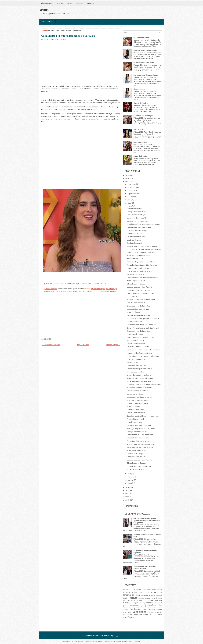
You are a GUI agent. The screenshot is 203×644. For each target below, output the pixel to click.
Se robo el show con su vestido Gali (140, 293)
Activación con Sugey (135, 259)
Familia (153, 598)
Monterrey (142, 603)
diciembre (131, 184)
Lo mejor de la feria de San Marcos (140, 435)
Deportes (91, 3)
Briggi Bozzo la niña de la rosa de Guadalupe (144, 249)
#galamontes (81, 284)
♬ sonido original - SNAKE (96, 284)
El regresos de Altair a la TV (137, 359)
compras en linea (131, 595)
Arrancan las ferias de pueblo (138, 400)
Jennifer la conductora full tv (138, 391)
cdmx (141, 593)
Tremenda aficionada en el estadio (140, 378)
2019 (127, 500)
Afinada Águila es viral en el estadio (140, 381)
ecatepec (141, 598)
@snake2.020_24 (50, 284)
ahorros (132, 590)
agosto (130, 197)
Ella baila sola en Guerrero (137, 284)
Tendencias (80, 3)
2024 (127, 182)
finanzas (159, 598)
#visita (80, 291)
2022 (127, 491)
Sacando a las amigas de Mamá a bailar (142, 265)
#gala (103, 289)
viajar (160, 615)
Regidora (126, 607)
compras (157, 592)
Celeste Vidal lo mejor (135, 334)
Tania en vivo (138, 130)
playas (154, 605)
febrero (130, 480)
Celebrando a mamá (135, 208)
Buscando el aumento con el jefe (139, 271)
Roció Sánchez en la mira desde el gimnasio (144, 356)
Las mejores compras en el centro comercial (144, 350)
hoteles (151, 600)
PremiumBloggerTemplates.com (110, 641)
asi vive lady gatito (140, 156)
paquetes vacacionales (142, 605)
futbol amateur (133, 296)
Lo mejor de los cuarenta (136, 410)
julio (129, 200)
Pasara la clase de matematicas (145, 50)
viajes (125, 617)
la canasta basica (140, 142)
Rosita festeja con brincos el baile (140, 466)
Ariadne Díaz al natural (135, 341)
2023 (127, 488)
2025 (127, 179)
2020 (127, 497)
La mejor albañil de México (137, 212)
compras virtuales (148, 595)
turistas (130, 612)
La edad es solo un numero (144, 63)
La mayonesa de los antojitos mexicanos (142, 278)
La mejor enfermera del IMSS (138, 432)
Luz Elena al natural (134, 240)
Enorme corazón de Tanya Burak (139, 306)
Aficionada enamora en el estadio (140, 388)
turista (125, 612)
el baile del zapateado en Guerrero (140, 375)
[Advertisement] (81, 63)
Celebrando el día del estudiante (139, 227)
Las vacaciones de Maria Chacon (146, 75)
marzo (130, 477)
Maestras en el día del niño (137, 450)
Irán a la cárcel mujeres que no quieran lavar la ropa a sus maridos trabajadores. (146, 521)
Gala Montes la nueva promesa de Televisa (68, 36)
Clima (147, 593)
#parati (60, 291)
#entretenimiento (50, 291)
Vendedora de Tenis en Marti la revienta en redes (145, 568)
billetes (135, 593)
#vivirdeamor (68, 291)
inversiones (127, 603)
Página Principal (47, 3)
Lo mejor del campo (135, 234)
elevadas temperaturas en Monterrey (141, 397)
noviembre (131, 187)
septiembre (132, 194)
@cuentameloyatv (51, 289)
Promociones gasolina (135, 372)
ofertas (126, 605)
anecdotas (139, 590)
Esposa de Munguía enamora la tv (140, 315)
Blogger (117, 636)
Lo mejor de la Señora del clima (139, 403)
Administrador (49, 39)
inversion (158, 600)
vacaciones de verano (133, 615)
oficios (131, 605)
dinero (134, 598)
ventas (145, 615)
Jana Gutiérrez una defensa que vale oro (142, 253)
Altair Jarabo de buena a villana (139, 256)
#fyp (84, 291)
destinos (126, 598)
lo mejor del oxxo (133, 312)
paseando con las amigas (143, 116)
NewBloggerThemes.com (131, 641)
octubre (130, 190)
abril (129, 474)
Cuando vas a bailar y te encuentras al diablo (144, 224)
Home (44, 30)
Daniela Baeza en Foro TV (137, 303)
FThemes (73, 641)
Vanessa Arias (132, 362)
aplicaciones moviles (150, 590)
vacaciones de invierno (155, 612)
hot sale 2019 (129, 600)
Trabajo (151, 609)
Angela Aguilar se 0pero (136, 281)
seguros (132, 607)
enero (130, 483)
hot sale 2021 (141, 601)
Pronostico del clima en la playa (139, 290)
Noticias (60, 3)
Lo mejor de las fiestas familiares (139, 353)
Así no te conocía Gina (135, 274)
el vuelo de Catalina (141, 103)
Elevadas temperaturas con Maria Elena (142, 325)
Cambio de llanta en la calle (137, 366)
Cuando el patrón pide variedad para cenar (143, 416)
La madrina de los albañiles (137, 218)
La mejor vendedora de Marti (138, 221)
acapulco (126, 590)
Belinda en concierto (135, 422)
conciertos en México (135, 394)
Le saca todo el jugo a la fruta (138, 309)
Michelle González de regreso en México (142, 246)
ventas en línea (153, 615)
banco (160, 590)
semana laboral (141, 607)
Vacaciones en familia (135, 322)
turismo (159, 609)
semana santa (151, 607)
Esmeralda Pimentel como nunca (139, 268)
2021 (127, 494)
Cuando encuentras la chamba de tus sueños (144, 384)
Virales (69, 3)
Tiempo (144, 609)
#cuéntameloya (111, 289)
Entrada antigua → (113, 345)
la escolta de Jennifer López (138, 230)
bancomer (126, 593)
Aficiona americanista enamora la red (141, 300)
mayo (130, 206)
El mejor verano (139, 89)
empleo (147, 598)
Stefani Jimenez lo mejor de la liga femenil (143, 328)
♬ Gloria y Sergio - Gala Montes (104, 291)
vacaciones (140, 612)
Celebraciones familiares (136, 237)
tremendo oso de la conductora (139, 425)
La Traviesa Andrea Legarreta (138, 347)
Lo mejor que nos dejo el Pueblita (139, 287)
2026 (127, 175)
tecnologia (126, 609)
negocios (150, 603)
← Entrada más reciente (51, 345)
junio (129, 203)
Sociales (159, 607)
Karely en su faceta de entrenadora (140, 447)
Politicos (159, 605)
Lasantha (94, 641)
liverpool (135, 603)
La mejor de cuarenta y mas (137, 215)
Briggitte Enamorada (141, 38)
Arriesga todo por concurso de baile (141, 444)
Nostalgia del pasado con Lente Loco (141, 262)
